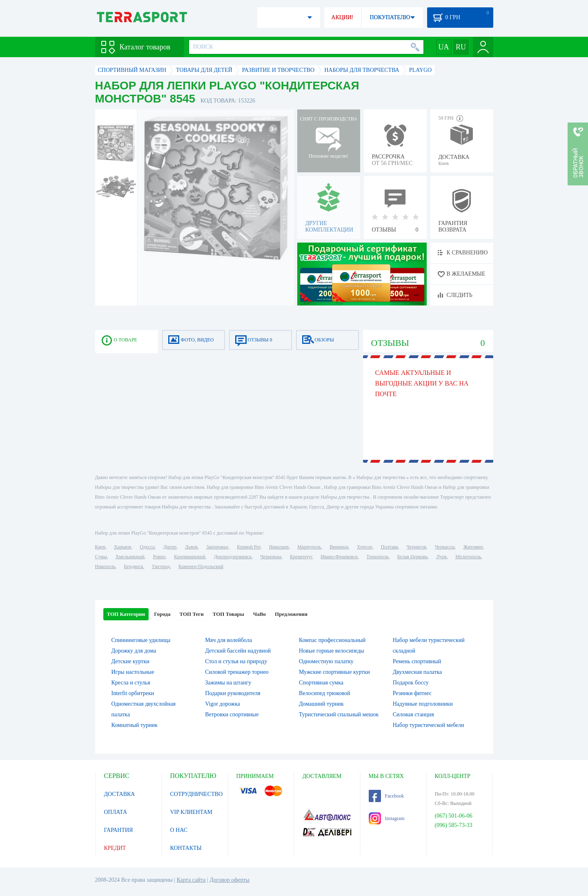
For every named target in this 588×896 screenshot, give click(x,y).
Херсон (365, 547)
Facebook (386, 796)
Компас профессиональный (332, 640)
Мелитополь (468, 557)
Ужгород (161, 566)
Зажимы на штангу (228, 683)
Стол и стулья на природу (236, 661)
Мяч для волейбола (228, 640)
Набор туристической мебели (429, 725)
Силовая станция (413, 714)
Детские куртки (130, 661)
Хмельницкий (130, 557)
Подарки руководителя (233, 693)
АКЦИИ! (342, 17)
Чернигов (416, 547)
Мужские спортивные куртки (334, 672)
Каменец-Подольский (201, 566)
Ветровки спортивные (232, 714)
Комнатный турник (135, 725)
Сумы (101, 557)
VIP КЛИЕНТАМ (192, 812)
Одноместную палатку (326, 661)
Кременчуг (301, 557)
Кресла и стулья (131, 683)
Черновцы (271, 557)
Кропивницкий (189, 557)
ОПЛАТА (116, 812)
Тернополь (377, 557)
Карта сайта (191, 880)
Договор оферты (229, 880)
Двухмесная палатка (418, 672)
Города (162, 614)
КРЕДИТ (115, 848)
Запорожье (217, 547)
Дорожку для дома (134, 651)
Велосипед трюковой (325, 693)
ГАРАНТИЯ (119, 830)
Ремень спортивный (417, 661)
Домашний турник (321, 704)
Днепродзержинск (233, 557)
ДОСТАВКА (120, 794)
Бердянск (134, 566)
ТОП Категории (126, 614)
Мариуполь (309, 547)
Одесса (147, 547)
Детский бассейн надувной (238, 651)
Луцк (441, 557)
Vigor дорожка (223, 704)
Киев (100, 547)
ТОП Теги (191, 614)
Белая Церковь (412, 557)
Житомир (473, 547)
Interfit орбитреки (133, 693)
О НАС (179, 830)
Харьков (122, 547)
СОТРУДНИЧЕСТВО (197, 794)
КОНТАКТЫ (186, 848)
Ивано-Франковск (339, 557)
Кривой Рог (248, 547)
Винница (339, 547)
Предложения (291, 614)
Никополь (105, 566)
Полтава (390, 547)
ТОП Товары (228, 614)
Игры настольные (133, 672)
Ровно (159, 557)
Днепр (170, 547)
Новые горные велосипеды (332, 651)
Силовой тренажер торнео (237, 672)
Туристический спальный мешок (339, 714)
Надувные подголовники (423, 704)
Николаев (279, 547)
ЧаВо (259, 614)
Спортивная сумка (321, 683)
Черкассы (445, 547)
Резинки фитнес (412, 693)
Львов (191, 547)
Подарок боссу (411, 683)
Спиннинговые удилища (141, 640)
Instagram (387, 818)
